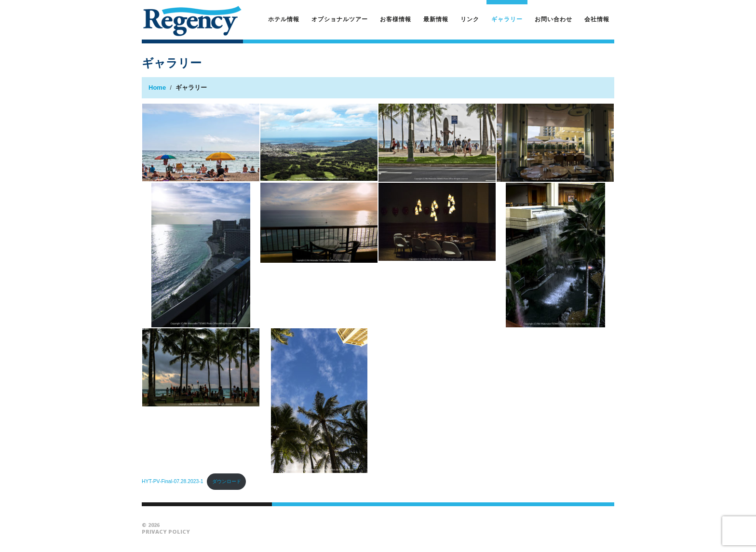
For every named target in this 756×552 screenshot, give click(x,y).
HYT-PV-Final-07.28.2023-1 (173, 481)
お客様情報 (396, 19)
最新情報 (436, 19)
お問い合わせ (553, 19)
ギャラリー (507, 19)
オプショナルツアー (340, 19)
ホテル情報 (284, 19)
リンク (470, 19)
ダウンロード (227, 481)
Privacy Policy (166, 532)
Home (157, 88)
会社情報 (597, 19)
